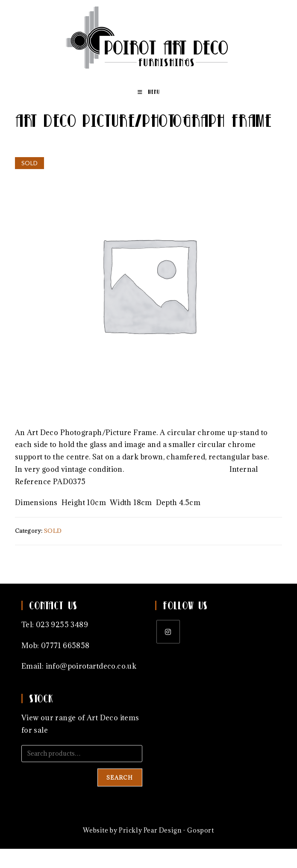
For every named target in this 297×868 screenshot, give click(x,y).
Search (120, 777)
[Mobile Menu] (149, 92)
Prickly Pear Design (150, 830)
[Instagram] (168, 632)
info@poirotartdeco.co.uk (91, 666)
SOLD (53, 531)
